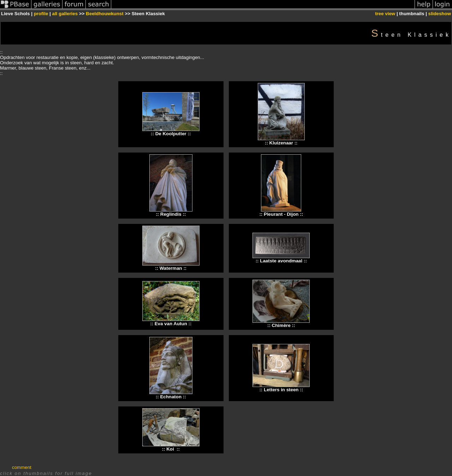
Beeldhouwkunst (105, 14)
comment (22, 467)
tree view (385, 14)
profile (41, 14)
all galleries (65, 14)
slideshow (440, 14)
